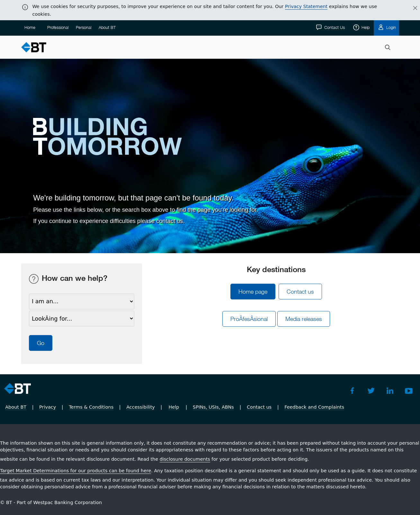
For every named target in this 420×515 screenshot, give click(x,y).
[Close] (411, 8)
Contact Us (334, 27)
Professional (58, 27)
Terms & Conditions (91, 407)
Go (41, 343)
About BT (107, 27)
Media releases (304, 319)
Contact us (300, 292)
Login (390, 27)
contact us (170, 221)
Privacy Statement (306, 6)
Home (30, 27)
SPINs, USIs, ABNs (213, 407)
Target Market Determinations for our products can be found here (76, 471)
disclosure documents (185, 459)
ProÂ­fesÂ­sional (249, 319)
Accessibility (141, 407)
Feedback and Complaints (314, 407)
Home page (253, 292)
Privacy (48, 407)
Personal (84, 27)
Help (365, 27)
